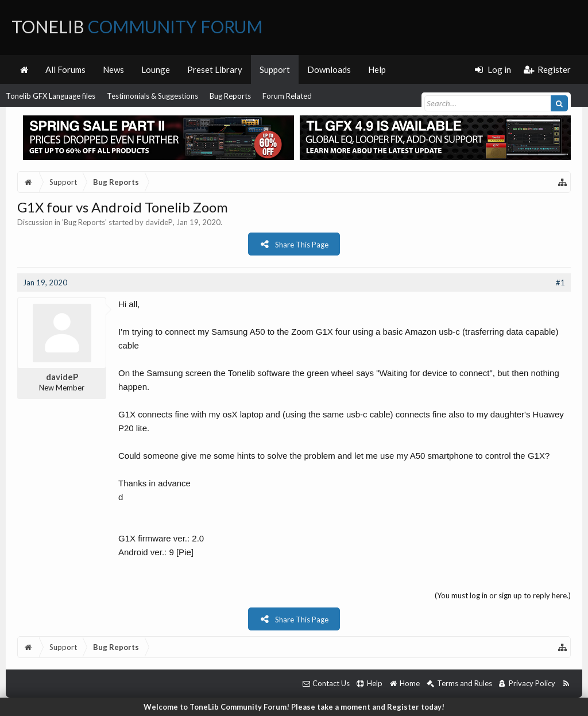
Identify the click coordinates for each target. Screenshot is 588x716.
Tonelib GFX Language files (51, 96)
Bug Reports (230, 96)
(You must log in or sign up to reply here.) (503, 595)
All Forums (65, 69)
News (113, 69)
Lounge (156, 69)
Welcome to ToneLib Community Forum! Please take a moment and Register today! (294, 707)
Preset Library (215, 69)
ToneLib (137, 26)
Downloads (329, 69)
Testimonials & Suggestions (152, 96)
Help (377, 69)
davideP (159, 222)
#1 (560, 282)
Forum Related (287, 96)
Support (275, 69)
